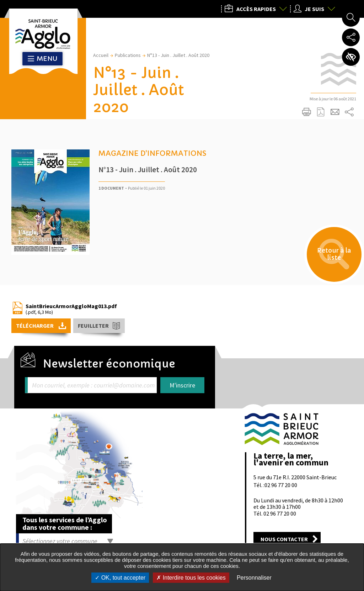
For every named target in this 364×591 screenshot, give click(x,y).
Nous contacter (284, 539)
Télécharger (35, 326)
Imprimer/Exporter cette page (306, 112)
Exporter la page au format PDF (321, 112)
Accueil (101, 55)
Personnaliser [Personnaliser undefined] (254, 578)
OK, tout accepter (120, 578)
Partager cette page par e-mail (335, 112)
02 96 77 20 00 (281, 485)
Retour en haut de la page (349, 394)
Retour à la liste (332, 256)
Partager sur (349, 112)
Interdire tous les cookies (191, 578)
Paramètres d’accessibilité (351, 57)
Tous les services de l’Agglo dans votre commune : (65, 523)
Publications (128, 55)
